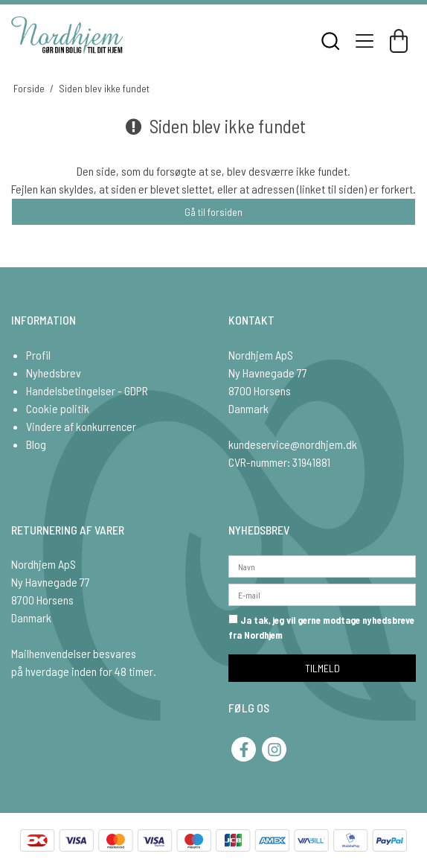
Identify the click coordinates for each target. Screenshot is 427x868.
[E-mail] (322, 594)
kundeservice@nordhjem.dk (293, 444)
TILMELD (322, 668)
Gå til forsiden (213, 212)
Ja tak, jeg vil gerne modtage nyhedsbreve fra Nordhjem (321, 628)
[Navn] (322, 565)
